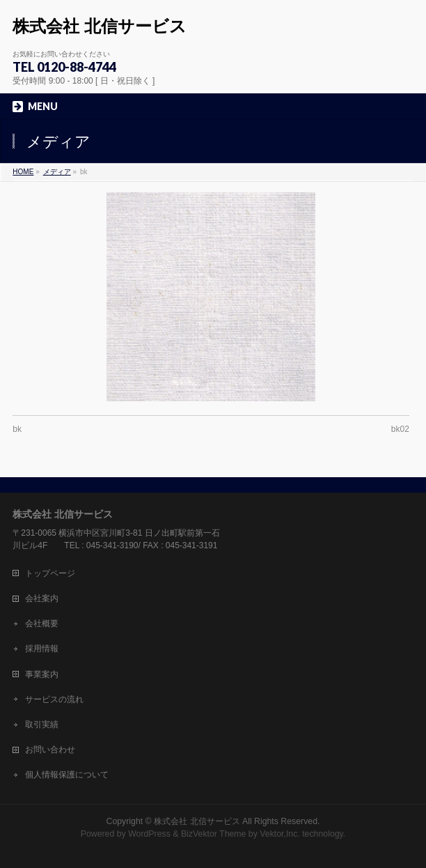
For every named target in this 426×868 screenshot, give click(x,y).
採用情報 (42, 649)
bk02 (400, 429)
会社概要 (42, 623)
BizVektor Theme (214, 834)
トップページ (50, 573)
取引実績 (42, 724)
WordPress (149, 834)
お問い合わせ (50, 750)
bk (17, 429)
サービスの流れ (54, 699)
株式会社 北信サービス (100, 26)
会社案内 (42, 598)
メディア (57, 172)
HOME (23, 172)
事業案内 (42, 674)
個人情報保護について (67, 775)
